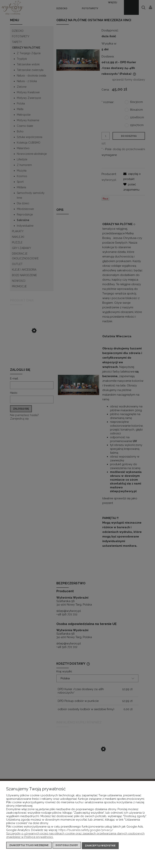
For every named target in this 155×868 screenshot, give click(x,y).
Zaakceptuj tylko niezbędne (29, 846)
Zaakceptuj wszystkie (100, 846)
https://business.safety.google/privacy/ (86, 831)
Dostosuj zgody (67, 846)
